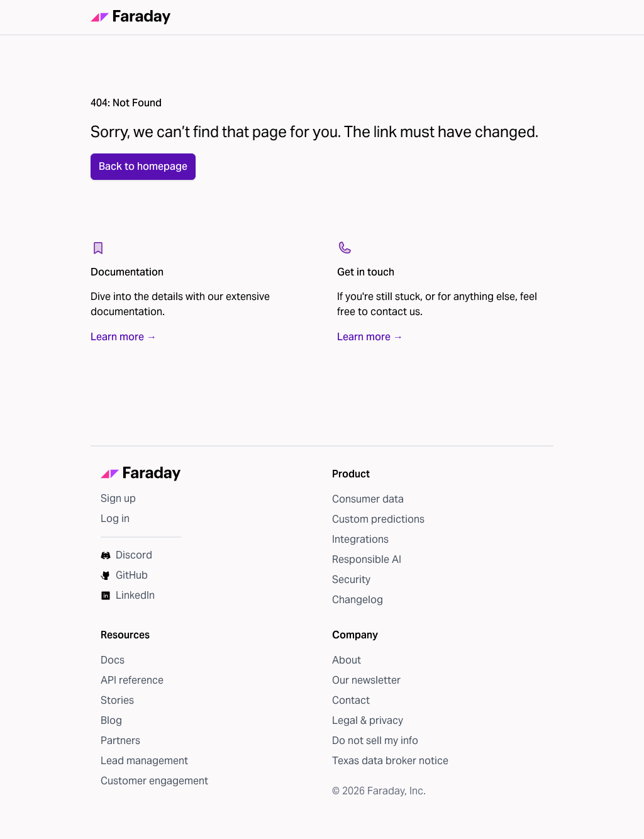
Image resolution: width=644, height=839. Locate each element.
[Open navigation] (538, 23)
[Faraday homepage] (131, 24)
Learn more (124, 349)
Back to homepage (143, 178)
